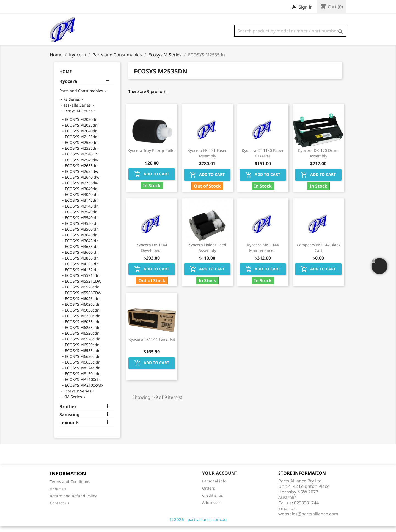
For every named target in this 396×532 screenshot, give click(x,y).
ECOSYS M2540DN (82, 159)
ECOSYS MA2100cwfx (84, 391)
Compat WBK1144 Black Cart (318, 253)
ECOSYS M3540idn (82, 223)
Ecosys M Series (78, 116)
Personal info (214, 486)
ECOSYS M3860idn (82, 264)
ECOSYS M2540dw (82, 165)
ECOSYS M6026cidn (83, 310)
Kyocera (68, 87)
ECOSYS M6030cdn (82, 316)
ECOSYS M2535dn (81, 154)
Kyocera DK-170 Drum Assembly (318, 159)
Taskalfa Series (77, 111)
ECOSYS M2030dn (81, 125)
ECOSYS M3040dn (81, 194)
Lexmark (69, 428)
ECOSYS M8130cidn (83, 379)
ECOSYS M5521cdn (82, 281)
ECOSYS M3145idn (82, 212)
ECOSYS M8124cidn (83, 373)
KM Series (73, 402)
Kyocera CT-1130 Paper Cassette (263, 159)
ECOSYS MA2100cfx (83, 385)
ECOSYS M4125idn (82, 269)
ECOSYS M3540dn (81, 217)
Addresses (212, 508)
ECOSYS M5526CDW (83, 298)
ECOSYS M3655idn (82, 252)
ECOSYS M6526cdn (82, 339)
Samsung (69, 420)
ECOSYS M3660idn (82, 258)
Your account (220, 479)
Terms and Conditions (70, 487)
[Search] (290, 31)
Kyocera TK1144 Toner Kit (152, 345)
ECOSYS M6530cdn (82, 350)
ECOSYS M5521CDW (83, 287)
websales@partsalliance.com (308, 519)
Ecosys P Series (77, 396)
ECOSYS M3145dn (81, 206)
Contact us (60, 508)
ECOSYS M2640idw (82, 183)
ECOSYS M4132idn (82, 275)
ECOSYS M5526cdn (82, 292)
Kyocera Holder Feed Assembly (207, 253)
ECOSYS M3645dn (81, 240)
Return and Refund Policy (73, 501)
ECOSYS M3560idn (82, 235)
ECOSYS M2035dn (81, 131)
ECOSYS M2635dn (81, 171)
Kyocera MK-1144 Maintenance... (263, 253)
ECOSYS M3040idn (82, 200)
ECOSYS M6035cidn (83, 327)
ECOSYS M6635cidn (83, 368)
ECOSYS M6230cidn (83, 321)
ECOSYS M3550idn (82, 229)
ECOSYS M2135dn (81, 142)
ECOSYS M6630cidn (83, 362)
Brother (68, 412)
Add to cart (152, 180)
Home (66, 77)
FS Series (72, 105)
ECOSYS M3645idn (82, 246)
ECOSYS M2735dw (82, 188)
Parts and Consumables (81, 96)
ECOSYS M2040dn (81, 136)
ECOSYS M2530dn (81, 148)
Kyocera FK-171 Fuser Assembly (207, 159)
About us (58, 494)
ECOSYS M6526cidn (83, 344)
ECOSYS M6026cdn (82, 304)
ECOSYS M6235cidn (83, 333)
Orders (209, 494)
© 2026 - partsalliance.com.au (198, 525)
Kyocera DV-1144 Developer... (152, 253)
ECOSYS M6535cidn (83, 356)
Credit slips (213, 501)
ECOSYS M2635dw (82, 177)
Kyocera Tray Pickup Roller (152, 156)
